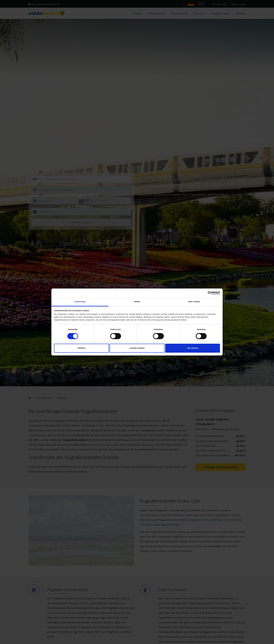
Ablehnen (81, 348)
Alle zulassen (193, 348)
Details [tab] (137, 302)
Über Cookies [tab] (194, 302)
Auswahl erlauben (137, 348)
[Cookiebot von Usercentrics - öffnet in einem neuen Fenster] (203, 293)
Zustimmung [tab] (80, 302)
